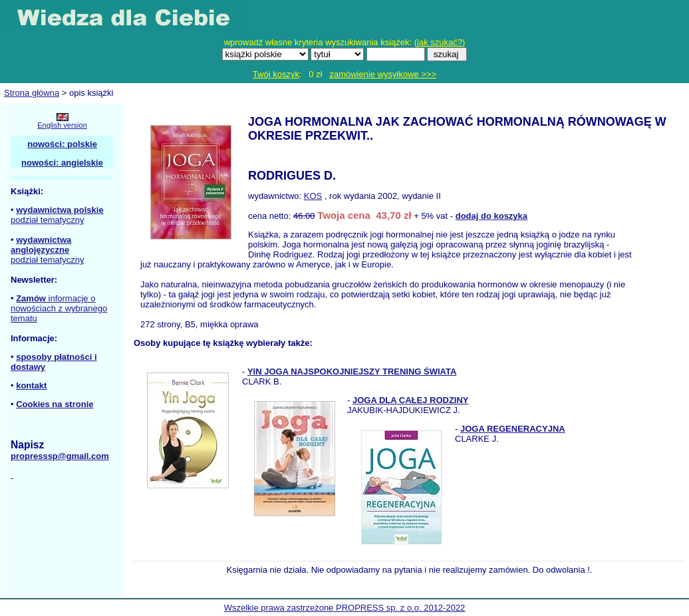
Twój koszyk (276, 74)
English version (62, 125)
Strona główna (32, 93)
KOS (313, 196)
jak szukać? (440, 42)
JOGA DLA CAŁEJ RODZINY (411, 400)
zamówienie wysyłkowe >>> (383, 74)
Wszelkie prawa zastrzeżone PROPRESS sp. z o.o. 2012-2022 (345, 608)
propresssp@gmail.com (60, 456)
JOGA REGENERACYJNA (513, 429)
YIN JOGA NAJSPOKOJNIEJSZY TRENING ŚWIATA (352, 372)
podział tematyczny (48, 220)
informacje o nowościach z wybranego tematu (59, 308)
